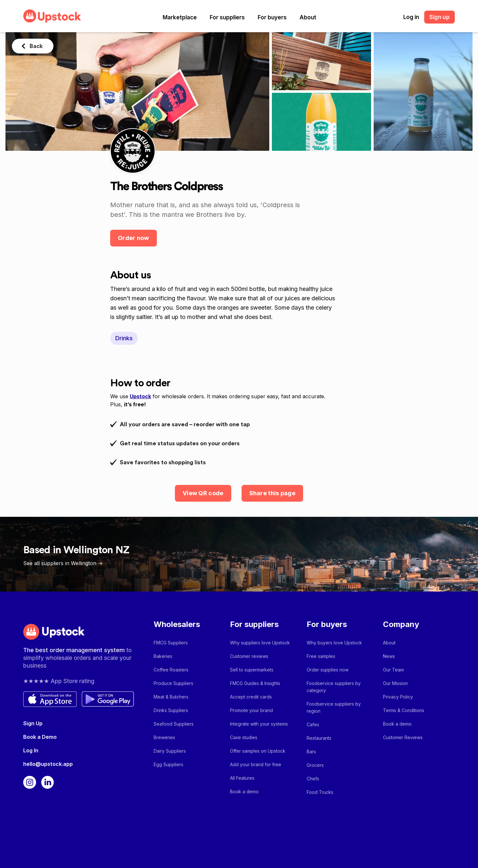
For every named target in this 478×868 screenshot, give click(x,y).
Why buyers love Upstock (334, 643)
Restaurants (319, 738)
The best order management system (75, 650)
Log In (31, 750)
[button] (180, 17)
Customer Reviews (403, 737)
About (308, 17)
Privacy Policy (398, 697)
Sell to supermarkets (252, 670)
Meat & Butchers (171, 697)
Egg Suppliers (168, 764)
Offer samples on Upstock (258, 751)
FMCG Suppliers (171, 643)
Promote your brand (251, 710)
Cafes (313, 724)
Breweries (164, 737)
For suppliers (227, 17)
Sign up (440, 17)
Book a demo (244, 791)
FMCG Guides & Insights (255, 683)
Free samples (321, 656)
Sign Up (33, 723)
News (389, 656)
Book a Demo (40, 737)
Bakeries (163, 656)
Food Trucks (320, 792)
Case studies (244, 737)
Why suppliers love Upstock (260, 643)
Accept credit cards (251, 697)
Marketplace (180, 17)
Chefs (313, 779)
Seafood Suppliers (174, 724)
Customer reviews (249, 656)
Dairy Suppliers (170, 751)
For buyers (272, 17)
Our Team (393, 670)
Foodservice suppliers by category (334, 687)
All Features (242, 778)
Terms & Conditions (404, 710)
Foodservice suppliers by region (334, 707)
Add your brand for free (256, 764)
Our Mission (395, 683)
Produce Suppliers (173, 683)
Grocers (315, 765)
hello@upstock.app (48, 764)
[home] (52, 16)
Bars (311, 752)
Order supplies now (328, 670)
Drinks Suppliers (171, 710)
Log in (411, 17)
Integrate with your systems (259, 724)
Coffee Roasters (171, 670)
